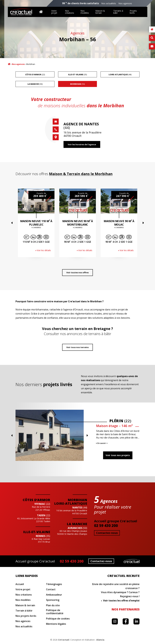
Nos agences (125, 3)
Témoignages (54, 584)
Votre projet (54, 12)
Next (143, 223)
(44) (120, 74)
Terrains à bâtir (118, 12)
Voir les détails (44, 250)
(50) (35, 84)
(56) (77, 84)
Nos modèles (85, 12)
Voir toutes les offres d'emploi (121, 601)
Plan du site (53, 605)
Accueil (9, 64)
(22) (35, 74)
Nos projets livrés (26, 616)
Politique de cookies (58, 619)
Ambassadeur (54, 595)
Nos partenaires (126, 609)
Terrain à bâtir (24, 611)
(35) (77, 74)
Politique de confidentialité (55, 612)
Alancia (100, 640)
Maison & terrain (100, 12)
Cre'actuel (64, 640)
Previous (12, 223)
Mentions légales (56, 624)
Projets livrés (133, 12)
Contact (51, 589)
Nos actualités (109, 3)
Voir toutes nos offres (77, 272)
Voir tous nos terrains (77, 347)
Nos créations (70, 12)
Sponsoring (53, 600)
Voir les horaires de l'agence (82, 144)
